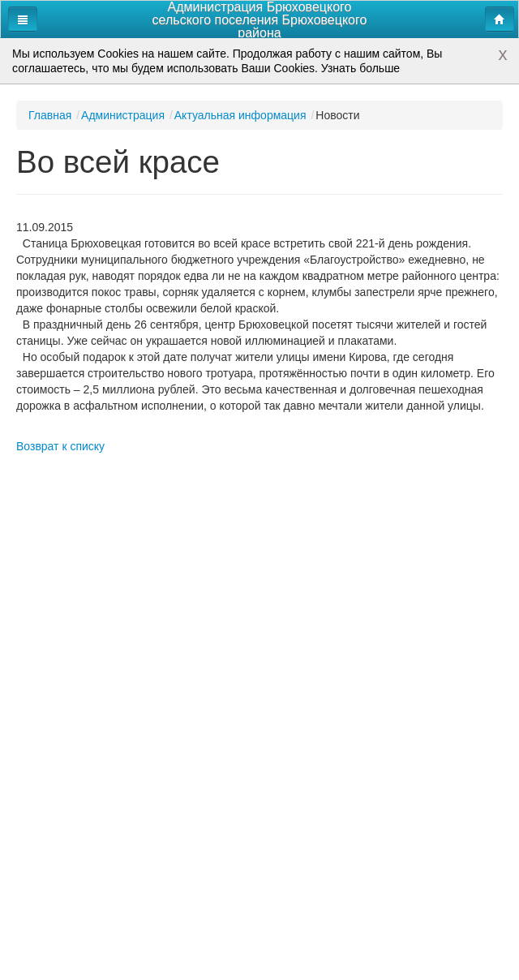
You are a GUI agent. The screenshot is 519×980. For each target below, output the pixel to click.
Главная (50, 115)
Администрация (123, 115)
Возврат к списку (60, 446)
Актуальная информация (240, 115)
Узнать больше (360, 68)
